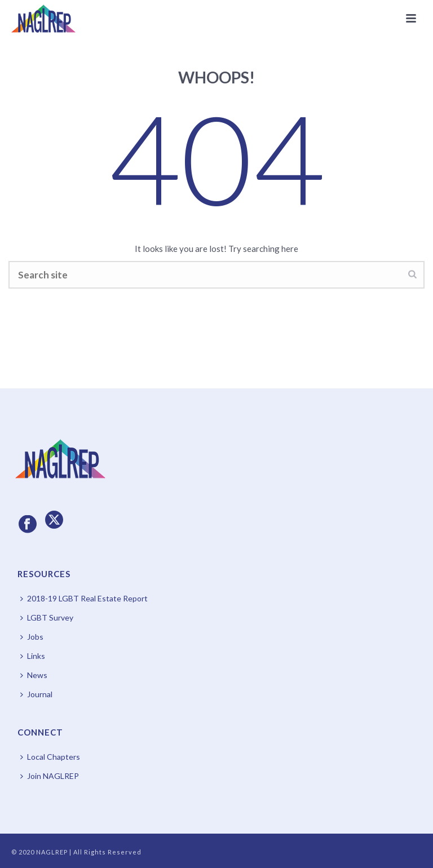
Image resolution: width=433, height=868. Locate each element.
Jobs (32, 637)
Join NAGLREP (50, 776)
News (34, 675)
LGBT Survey (47, 617)
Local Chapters (50, 757)
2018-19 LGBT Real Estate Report (84, 598)
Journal (36, 694)
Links (33, 656)
